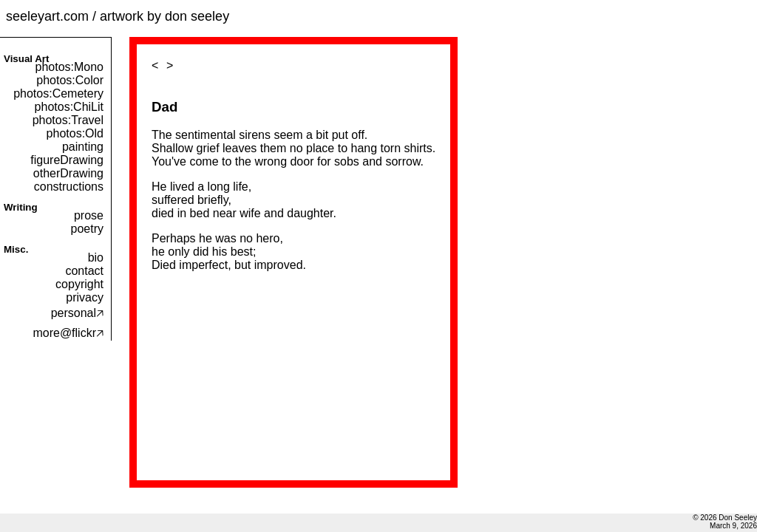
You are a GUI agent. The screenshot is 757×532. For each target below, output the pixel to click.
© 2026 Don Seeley (725, 518)
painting (83, 147)
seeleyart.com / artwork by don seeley (118, 16)
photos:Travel (68, 120)
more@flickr (68, 333)
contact (84, 271)
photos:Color (70, 80)
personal (77, 313)
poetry (87, 229)
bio (96, 258)
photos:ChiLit (69, 107)
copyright (79, 284)
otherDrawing (68, 173)
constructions (69, 187)
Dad (164, 107)
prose (89, 215)
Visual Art (26, 59)
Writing (21, 207)
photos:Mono (69, 67)
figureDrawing (67, 160)
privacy (85, 297)
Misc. (16, 249)
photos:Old (75, 133)
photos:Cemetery (58, 93)
